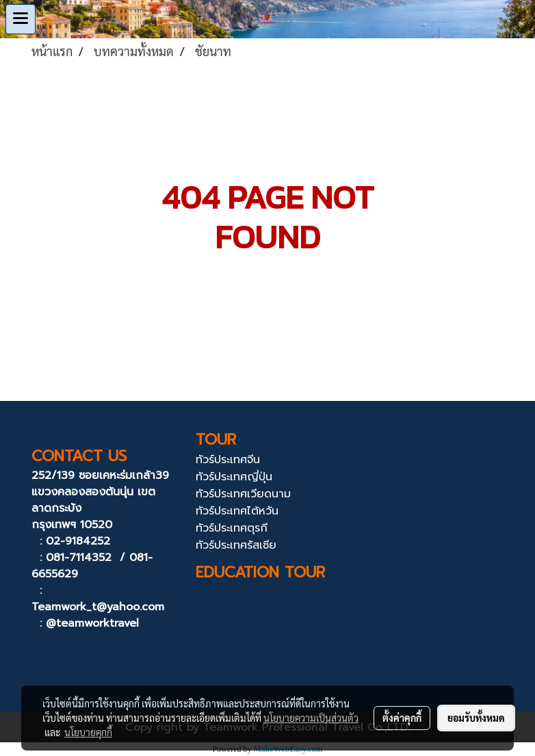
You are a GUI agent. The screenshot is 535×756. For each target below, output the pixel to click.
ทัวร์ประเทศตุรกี (232, 528)
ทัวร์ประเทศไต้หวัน (237, 511)
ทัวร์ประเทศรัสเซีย (236, 545)
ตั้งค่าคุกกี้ (402, 718)
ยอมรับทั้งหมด (476, 718)
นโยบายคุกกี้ (88, 732)
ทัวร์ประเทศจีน (228, 460)
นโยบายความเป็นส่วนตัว (311, 718)
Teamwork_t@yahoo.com (98, 607)
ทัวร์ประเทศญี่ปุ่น (234, 477)
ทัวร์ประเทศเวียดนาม (243, 494)
